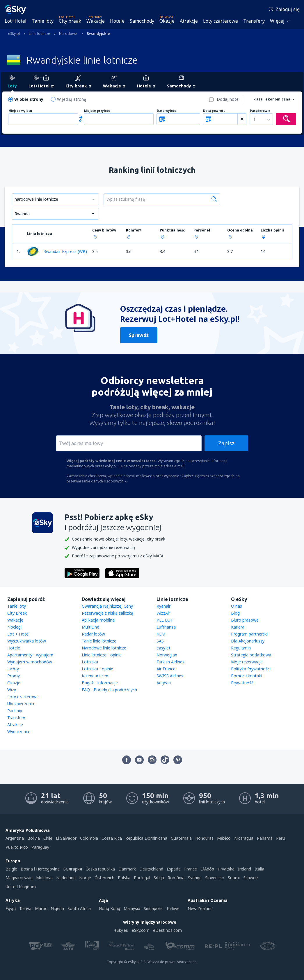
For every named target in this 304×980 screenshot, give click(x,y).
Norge (85, 878)
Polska (124, 878)
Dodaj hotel (228, 99)
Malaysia (132, 908)
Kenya (26, 908)
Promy (14, 676)
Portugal (142, 878)
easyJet (163, 648)
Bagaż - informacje (100, 683)
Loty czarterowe (221, 21)
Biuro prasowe (245, 620)
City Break (17, 613)
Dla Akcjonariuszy (248, 641)
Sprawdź (139, 335)
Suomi (234, 878)
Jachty (13, 669)
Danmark (127, 869)
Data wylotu (167, 111)
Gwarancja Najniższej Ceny (107, 606)
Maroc (41, 908)
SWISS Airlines (170, 676)
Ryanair (163, 606)
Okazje (167, 21)
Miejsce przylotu (97, 111)
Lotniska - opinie (97, 669)
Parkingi (15, 711)
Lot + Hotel (18, 634)
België (11, 869)
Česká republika (100, 869)
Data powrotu (214, 111)
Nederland (66, 878)
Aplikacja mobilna (98, 620)
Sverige (195, 878)
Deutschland (151, 869)
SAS (160, 641)
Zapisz (226, 443)
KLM (161, 634)
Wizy (12, 690)
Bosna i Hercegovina (40, 869)
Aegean (164, 683)
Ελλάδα (207, 869)
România (176, 878)
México (224, 838)
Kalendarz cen (95, 676)
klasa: (258, 99)
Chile (48, 838)
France (191, 869)
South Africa (79, 908)
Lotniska (90, 662)
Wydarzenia (18, 732)
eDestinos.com (167, 930)
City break (70, 21)
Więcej (277, 21)
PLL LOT (165, 620)
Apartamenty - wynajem (30, 655)
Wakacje (96, 21)
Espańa (174, 869)
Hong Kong (110, 908)
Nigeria (57, 908)
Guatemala (181, 838)
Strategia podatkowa (251, 655)
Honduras (204, 838)
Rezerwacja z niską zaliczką (107, 613)
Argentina (15, 838)
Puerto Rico (17, 847)
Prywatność (242, 683)
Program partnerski (249, 634)
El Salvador (66, 838)
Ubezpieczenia (21, 704)
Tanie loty (43, 21)
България (73, 869)
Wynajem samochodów (30, 662)
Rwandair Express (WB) (57, 252)
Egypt (11, 908)
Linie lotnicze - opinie (102, 655)
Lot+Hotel (16, 21)
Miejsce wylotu (20, 111)
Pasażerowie (260, 111)
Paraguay (40, 847)
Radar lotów (93, 634)
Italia (259, 869)
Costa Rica (112, 838)
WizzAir (163, 613)
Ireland (245, 869)
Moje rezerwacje (247, 662)
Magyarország (19, 878)
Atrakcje (189, 21)
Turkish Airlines (170, 662)
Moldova (44, 878)
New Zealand (200, 908)
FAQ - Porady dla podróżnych (109, 690)
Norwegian (167, 655)
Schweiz (251, 878)
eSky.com (141, 930)
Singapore (153, 908)
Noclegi (14, 627)
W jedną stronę (72, 99)
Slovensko (215, 878)
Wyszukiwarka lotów (27, 641)
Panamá (265, 838)
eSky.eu (121, 930)
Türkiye (173, 908)
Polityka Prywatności (251, 669)
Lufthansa (166, 627)
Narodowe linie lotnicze (104, 648)
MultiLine (90, 627)
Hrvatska (226, 869)
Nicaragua (244, 838)
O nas (237, 606)
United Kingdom (21, 887)
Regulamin (241, 648)
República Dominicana (146, 838)
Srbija (159, 878)
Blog (235, 613)
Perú (280, 838)
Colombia (89, 838)
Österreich (104, 878)
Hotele (117, 21)
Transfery (254, 21)
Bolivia (34, 838)
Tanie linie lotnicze (99, 641)
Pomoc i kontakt (247, 676)
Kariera (238, 627)
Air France (166, 669)
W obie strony (29, 99)
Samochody (142, 21)
